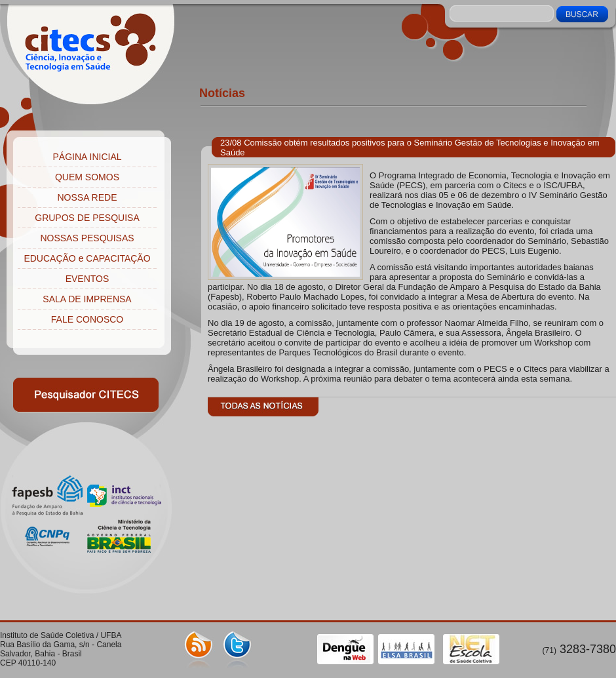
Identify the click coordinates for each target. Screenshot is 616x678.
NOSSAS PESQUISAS (87, 238)
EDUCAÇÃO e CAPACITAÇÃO (87, 258)
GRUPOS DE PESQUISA (87, 218)
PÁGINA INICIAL (87, 157)
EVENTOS (87, 279)
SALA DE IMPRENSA (87, 299)
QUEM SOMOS (87, 177)
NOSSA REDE (87, 197)
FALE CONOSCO (87, 319)
